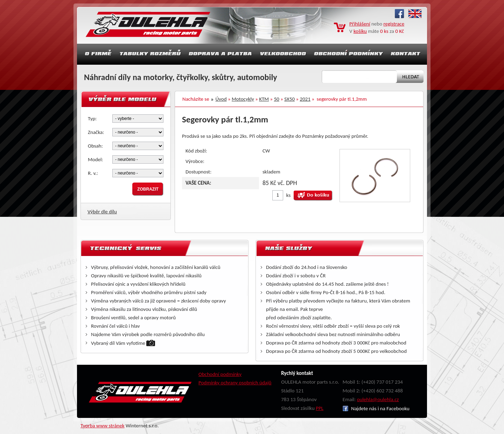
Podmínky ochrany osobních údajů (235, 383)
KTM (264, 99)
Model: (96, 159)
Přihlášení (360, 24)
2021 (305, 99)
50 (277, 99)
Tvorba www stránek (103, 426)
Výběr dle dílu (102, 212)
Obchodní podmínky (220, 374)
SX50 (289, 99)
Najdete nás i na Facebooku (376, 408)
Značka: (96, 132)
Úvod (221, 99)
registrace (394, 24)
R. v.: (93, 173)
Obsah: (95, 146)
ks (289, 195)
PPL (320, 408)
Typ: (92, 119)
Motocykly (243, 99)
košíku (360, 31)
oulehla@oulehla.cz (378, 399)
